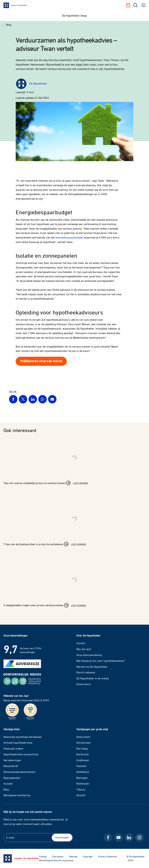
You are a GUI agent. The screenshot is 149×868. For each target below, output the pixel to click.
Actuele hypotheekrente (18, 743)
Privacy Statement (107, 856)
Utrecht (81, 795)
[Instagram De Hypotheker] (139, 838)
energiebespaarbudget (69, 237)
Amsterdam (84, 743)
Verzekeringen (12, 760)
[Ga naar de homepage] (21, 858)
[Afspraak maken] (129, 5)
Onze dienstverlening (89, 655)
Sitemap (73, 856)
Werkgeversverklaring (17, 795)
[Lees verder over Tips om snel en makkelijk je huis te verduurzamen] (74, 465)
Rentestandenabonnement (19, 772)
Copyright (88, 856)
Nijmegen (82, 778)
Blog (6, 789)
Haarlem (81, 766)
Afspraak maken (13, 749)
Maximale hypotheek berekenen (23, 737)
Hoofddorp (83, 772)
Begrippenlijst (12, 778)
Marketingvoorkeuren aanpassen (56, 860)
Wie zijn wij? (84, 649)
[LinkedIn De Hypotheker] (129, 838)
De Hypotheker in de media (93, 678)
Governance (84, 684)
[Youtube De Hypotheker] (119, 838)
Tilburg (81, 789)
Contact (81, 643)
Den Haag (82, 749)
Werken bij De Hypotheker (92, 667)
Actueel (8, 784)
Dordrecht (83, 754)
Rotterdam (83, 784)
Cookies (43, 856)
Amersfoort (83, 737)
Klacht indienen (86, 672)
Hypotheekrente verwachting (21, 754)
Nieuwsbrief (11, 766)
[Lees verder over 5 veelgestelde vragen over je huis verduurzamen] (74, 588)
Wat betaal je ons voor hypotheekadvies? (101, 661)
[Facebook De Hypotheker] (108, 838)
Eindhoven (83, 760)
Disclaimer (58, 856)
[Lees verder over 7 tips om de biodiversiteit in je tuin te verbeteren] (74, 527)
